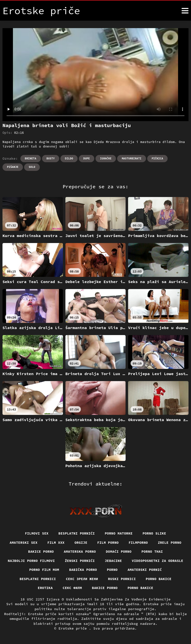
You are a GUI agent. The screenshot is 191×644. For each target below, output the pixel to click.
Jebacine (145, 561)
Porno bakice (32, 588)
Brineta (31, 158)
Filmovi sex (36, 533)
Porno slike (155, 533)
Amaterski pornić (32, 579)
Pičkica (157, 158)
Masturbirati (131, 158)
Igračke (106, 158)
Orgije (81, 543)
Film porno (108, 543)
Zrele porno (170, 543)
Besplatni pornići (76, 533)
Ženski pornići (111, 561)
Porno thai (153, 552)
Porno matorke (119, 533)
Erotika (63, 588)
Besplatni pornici (77, 579)
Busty (51, 158)
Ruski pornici (163, 579)
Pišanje (13, 167)
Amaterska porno (80, 552)
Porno (166, 570)
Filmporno (139, 543)
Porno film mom (97, 570)
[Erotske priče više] (185, 11)
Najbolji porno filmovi (62, 561)
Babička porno (137, 570)
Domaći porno (119, 552)
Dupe (87, 158)
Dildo (69, 158)
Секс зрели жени (122, 579)
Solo (32, 167)
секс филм (90, 588)
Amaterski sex (23, 543)
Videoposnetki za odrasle (46, 570)
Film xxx (55, 543)
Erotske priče (74, 629)
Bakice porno (40, 552)
